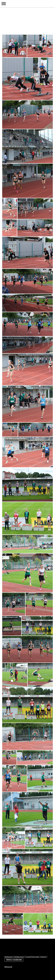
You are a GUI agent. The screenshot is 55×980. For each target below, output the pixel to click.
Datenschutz (19, 957)
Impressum (9, 957)
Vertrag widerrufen (14, 960)
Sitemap (43, 957)
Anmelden (8, 967)
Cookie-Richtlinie (32, 957)
